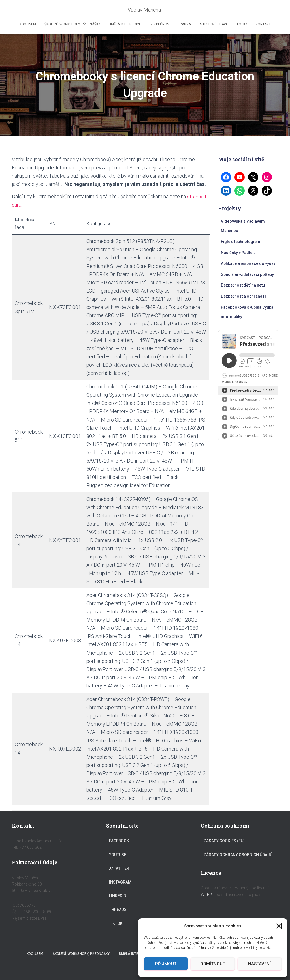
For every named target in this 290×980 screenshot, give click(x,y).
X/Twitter (119, 868)
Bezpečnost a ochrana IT (244, 296)
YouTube (118, 855)
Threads (118, 910)
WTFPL (207, 895)
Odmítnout (213, 964)
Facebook (119, 841)
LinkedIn (118, 896)
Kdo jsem (28, 24)
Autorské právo (214, 24)
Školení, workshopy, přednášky (72, 24)
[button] (279, 926)
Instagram (120, 882)
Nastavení (259, 964)
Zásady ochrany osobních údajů (238, 855)
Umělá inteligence (125, 24)
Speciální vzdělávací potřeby (247, 274)
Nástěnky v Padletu (238, 253)
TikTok (116, 923)
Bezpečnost (160, 24)
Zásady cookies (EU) (224, 841)
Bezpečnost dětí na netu (243, 285)
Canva (185, 24)
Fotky (242, 24)
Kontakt (263, 24)
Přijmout (166, 964)
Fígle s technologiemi (241, 242)
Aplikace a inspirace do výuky (248, 263)
